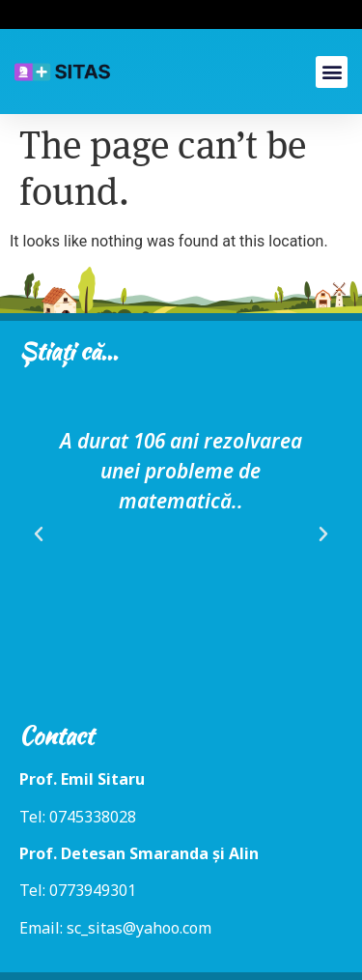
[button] (332, 72)
